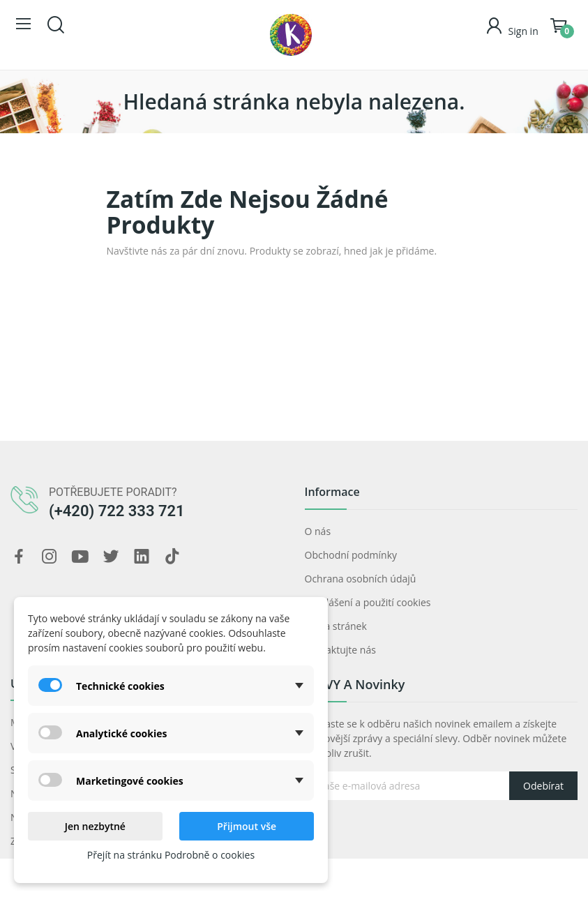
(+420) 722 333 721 (117, 511)
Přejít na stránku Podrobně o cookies (171, 855)
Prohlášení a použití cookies (368, 602)
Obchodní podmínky (351, 555)
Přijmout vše (247, 826)
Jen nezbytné (95, 826)
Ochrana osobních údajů (361, 579)
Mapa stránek (336, 626)
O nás (318, 531)
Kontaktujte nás (340, 650)
